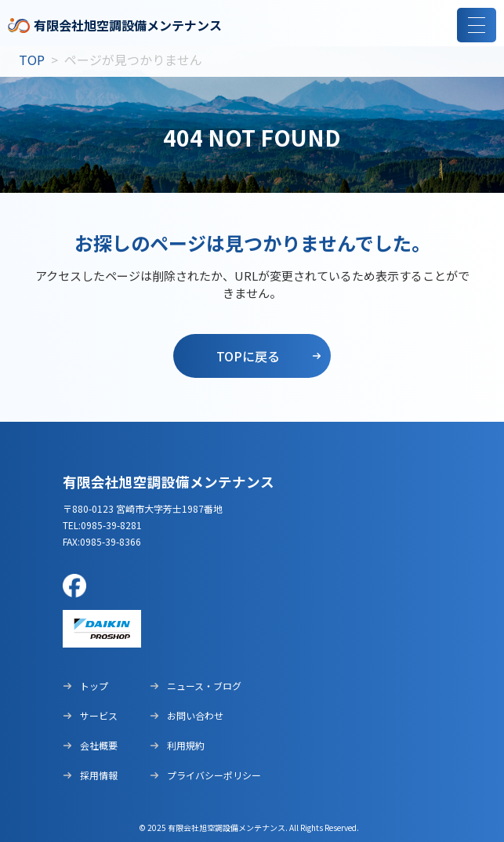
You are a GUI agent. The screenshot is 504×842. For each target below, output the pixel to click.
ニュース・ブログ (196, 686)
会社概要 (90, 745)
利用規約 (177, 745)
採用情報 (90, 775)
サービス (90, 715)
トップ (85, 686)
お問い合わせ (187, 715)
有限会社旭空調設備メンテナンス (115, 25)
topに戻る (248, 356)
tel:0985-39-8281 (102, 525)
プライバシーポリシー (205, 775)
